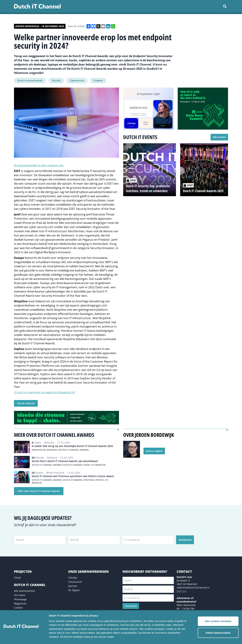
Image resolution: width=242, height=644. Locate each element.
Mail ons (182, 591)
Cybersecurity (77, 80)
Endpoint (98, 80)
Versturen (185, 540)
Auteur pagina (154, 451)
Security (56, 80)
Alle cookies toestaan (218, 621)
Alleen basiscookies (218, 633)
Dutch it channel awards (30, 80)
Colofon (18, 608)
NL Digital (74, 590)
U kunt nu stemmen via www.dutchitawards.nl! (45, 392)
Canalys (73, 578)
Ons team (20, 595)
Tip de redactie (26, 403)
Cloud (17, 578)
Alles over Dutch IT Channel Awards (39, 491)
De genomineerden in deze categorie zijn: (39, 165)
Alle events (219, 137)
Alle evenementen (25, 591)
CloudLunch (75, 582)
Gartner (73, 586)
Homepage (20, 599)
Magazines (20, 603)
